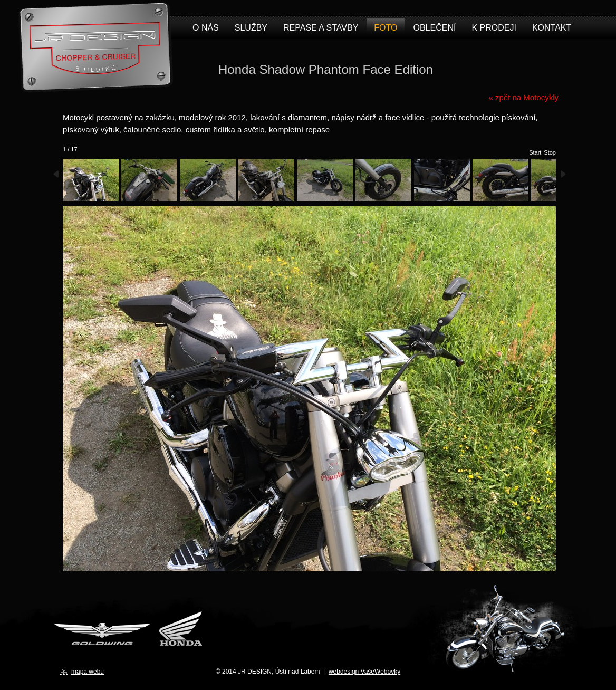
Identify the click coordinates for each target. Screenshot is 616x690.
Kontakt (552, 28)
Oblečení (434, 28)
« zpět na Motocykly (523, 97)
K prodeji (494, 28)
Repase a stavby (321, 28)
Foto (386, 28)
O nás (206, 28)
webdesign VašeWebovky (364, 672)
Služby (251, 28)
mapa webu (88, 672)
